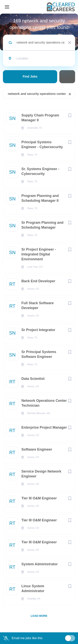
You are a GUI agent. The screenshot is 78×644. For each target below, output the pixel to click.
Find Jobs (30, 76)
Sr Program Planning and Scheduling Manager (42, 225)
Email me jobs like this (27, 638)
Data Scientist (33, 379)
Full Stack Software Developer (38, 305)
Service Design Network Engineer (41, 474)
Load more (39, 616)
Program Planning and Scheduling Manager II (40, 198)
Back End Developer (38, 281)
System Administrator (39, 564)
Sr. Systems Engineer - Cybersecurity (40, 171)
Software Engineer (37, 449)
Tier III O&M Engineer (39, 498)
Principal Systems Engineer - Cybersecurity (42, 145)
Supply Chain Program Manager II (40, 118)
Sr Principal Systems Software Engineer (39, 354)
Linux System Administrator (33, 589)
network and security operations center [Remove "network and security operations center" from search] (37, 94)
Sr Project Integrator (38, 330)
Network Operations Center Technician (44, 403)
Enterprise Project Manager (44, 427)
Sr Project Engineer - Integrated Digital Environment (39, 254)
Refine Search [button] (67, 77)
